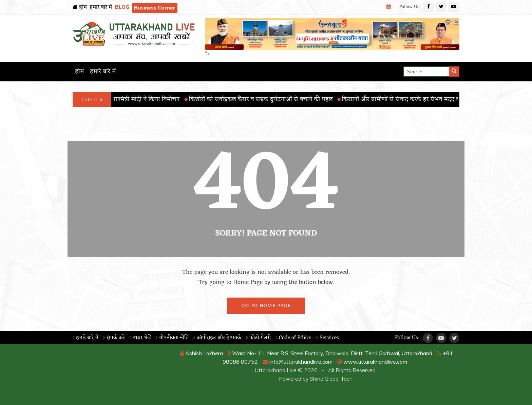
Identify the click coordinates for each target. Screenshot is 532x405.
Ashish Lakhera (202, 353)
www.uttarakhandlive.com (372, 362)
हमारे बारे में (101, 7)
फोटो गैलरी (258, 338)
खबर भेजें (140, 338)
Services (328, 338)
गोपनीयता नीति (172, 338)
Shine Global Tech (331, 379)
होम (80, 7)
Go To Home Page (266, 306)
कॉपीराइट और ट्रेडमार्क (217, 338)
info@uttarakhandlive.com (298, 362)
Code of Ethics (293, 338)
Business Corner (155, 8)
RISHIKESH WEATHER (117, 374)
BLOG (122, 7)
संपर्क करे (114, 338)
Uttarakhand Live (276, 370)
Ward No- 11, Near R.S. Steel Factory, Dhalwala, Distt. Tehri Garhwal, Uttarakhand (330, 353)
